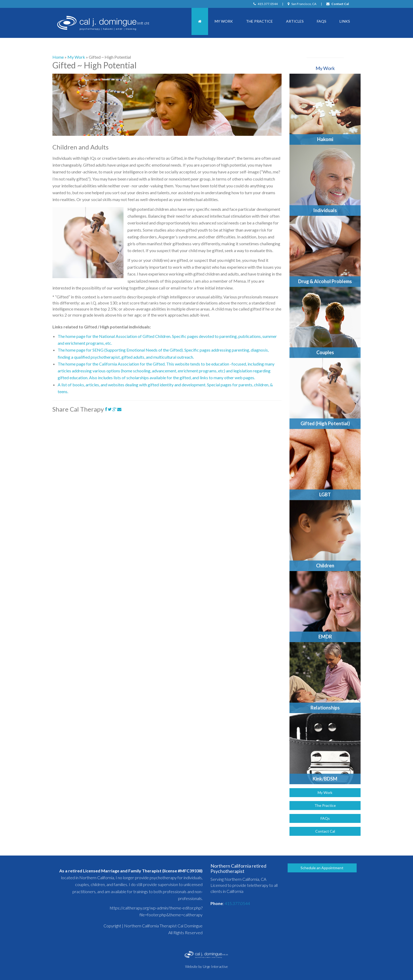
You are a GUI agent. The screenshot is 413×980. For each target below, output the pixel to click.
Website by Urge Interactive (206, 967)
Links (345, 21)
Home (58, 57)
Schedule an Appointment (322, 868)
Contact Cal (338, 4)
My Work (224, 21)
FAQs (322, 21)
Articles (295, 21)
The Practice (259, 21)
